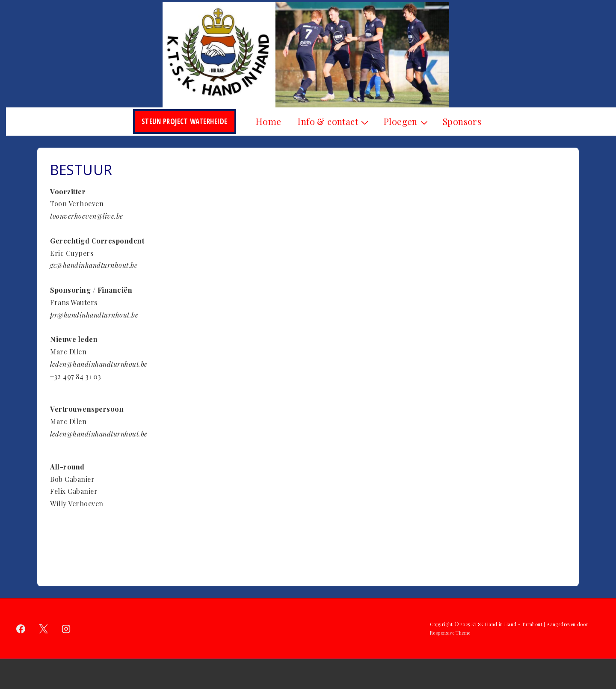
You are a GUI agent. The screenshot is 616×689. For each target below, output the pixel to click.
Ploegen (407, 121)
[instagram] (66, 629)
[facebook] (21, 629)
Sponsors (462, 121)
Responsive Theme (450, 633)
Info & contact (334, 121)
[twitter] (44, 629)
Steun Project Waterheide (185, 121)
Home (268, 121)
